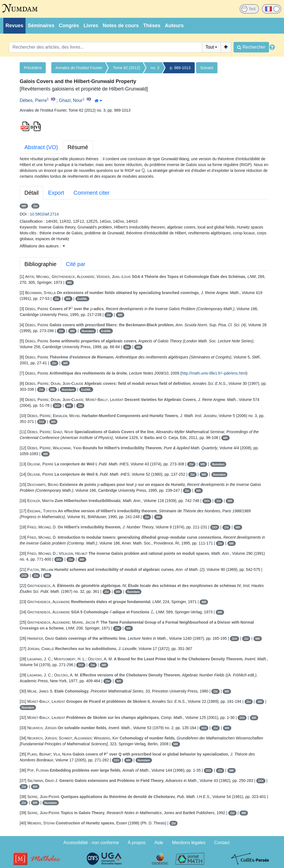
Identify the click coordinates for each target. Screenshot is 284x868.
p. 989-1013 (180, 68)
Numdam (88, 331)
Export (56, 193)
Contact (222, 843)
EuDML (82, 299)
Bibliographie (40, 264)
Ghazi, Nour (71, 100)
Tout (210, 47)
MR (24, 206)
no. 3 (155, 68)
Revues (14, 26)
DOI (57, 406)
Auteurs (174, 26)
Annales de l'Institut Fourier (79, 68)
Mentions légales (189, 843)
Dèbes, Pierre (33, 100)
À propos (137, 843)
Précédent (33, 68)
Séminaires (41, 26)
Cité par (76, 264)
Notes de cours (121, 26)
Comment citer (92, 193)
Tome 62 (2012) (126, 68)
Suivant (207, 68)
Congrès (69, 26)
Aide (159, 843)
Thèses (152, 26)
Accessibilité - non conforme (91, 843)
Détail (31, 193)
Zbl (35, 206)
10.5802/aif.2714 (44, 214)
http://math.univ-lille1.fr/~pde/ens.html (214, 373)
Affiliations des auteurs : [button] (42, 246)
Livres (91, 26)
